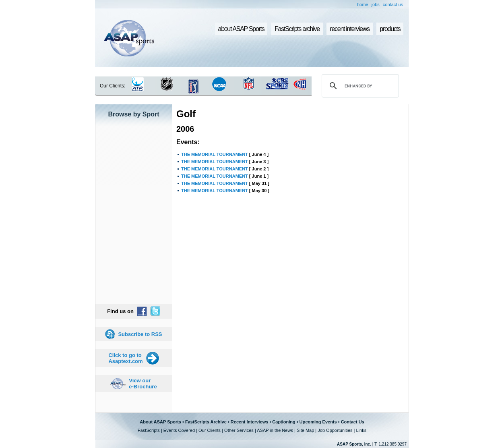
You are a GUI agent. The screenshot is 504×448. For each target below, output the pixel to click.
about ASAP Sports (241, 29)
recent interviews (349, 29)
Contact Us (353, 422)
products (390, 29)
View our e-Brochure (143, 384)
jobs (376, 4)
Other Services (239, 430)
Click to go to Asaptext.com (125, 358)
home (363, 4)
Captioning (284, 422)
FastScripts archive (297, 29)
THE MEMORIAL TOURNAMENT (215, 154)
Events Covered (179, 430)
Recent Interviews (250, 422)
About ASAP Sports (160, 422)
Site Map (305, 430)
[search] (359, 86)
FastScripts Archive (206, 422)
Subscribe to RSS (140, 334)
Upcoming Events (318, 422)
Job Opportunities (335, 430)
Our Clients (210, 430)
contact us (393, 4)
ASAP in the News (275, 430)
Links (361, 430)
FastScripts (149, 430)
